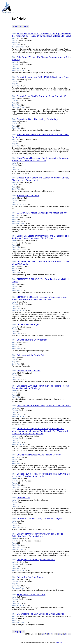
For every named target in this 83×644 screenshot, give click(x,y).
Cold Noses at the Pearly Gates (31, 355)
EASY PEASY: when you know (31, 595)
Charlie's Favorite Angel (28, 324)
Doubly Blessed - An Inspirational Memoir (36, 560)
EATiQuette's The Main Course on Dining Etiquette (40, 614)
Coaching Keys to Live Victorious (32, 340)
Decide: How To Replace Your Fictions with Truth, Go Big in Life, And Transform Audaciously (41, 475)
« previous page (20, 26)
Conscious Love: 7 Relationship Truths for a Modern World (44, 406)
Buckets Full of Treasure (28, 196)
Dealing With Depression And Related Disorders (39, 455)
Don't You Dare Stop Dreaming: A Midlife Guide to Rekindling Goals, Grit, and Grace (37, 535)
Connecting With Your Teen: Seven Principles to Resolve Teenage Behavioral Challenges (41, 387)
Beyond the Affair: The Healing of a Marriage (37, 119)
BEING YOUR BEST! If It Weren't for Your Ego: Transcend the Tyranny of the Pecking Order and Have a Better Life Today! (41, 35)
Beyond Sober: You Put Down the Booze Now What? (41, 96)
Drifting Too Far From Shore (30, 577)
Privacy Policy (59, 642)
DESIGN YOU (23, 498)
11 (69, 634)
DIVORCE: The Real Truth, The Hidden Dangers (39, 519)
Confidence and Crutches (29, 371)
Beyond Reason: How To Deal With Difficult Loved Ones (43, 77)
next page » (18, 632)
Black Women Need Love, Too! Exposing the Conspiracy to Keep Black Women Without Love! (41, 159)
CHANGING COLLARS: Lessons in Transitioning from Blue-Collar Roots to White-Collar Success (39, 298)
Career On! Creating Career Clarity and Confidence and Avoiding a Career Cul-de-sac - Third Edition (40, 237)
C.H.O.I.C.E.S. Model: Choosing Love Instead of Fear (42, 213)
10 (65, 634)
